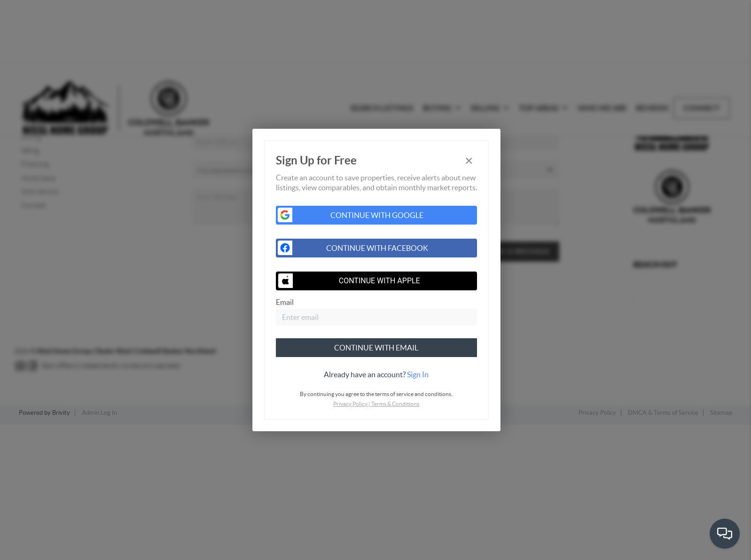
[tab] (376, 374)
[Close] (469, 160)
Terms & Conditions (395, 404)
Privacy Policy (350, 404)
